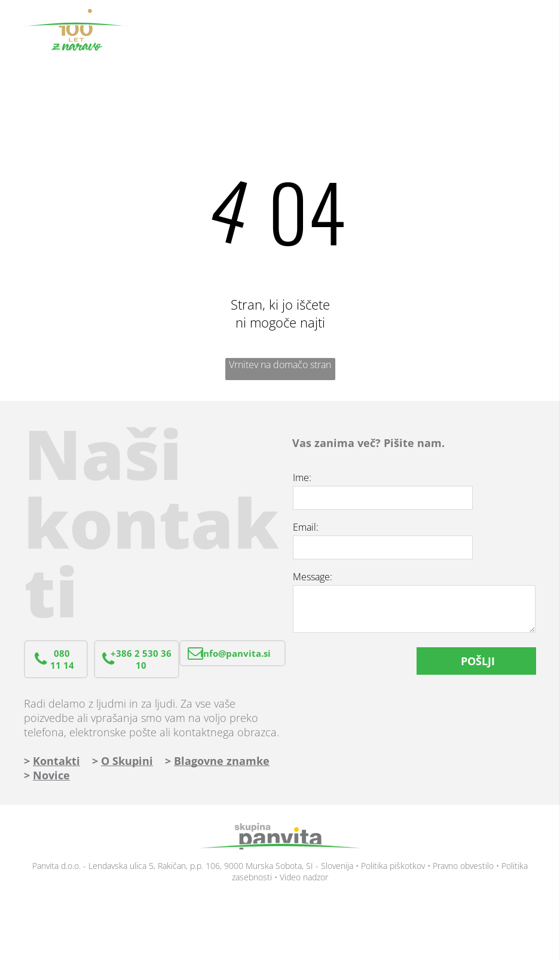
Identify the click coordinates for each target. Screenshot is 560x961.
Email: (306, 527)
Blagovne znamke (222, 761)
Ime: (302, 478)
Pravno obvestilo (463, 866)
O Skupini (127, 761)
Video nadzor (304, 877)
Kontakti (56, 761)
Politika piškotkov (393, 866)
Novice (51, 775)
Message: (313, 577)
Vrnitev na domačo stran (280, 365)
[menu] (534, 30)
